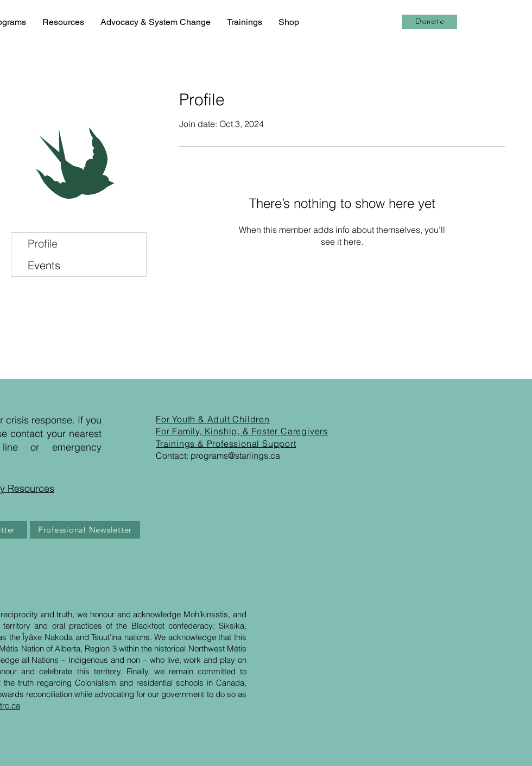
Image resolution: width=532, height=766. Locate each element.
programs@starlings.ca (235, 455)
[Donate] (429, 22)
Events (44, 265)
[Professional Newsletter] (85, 530)
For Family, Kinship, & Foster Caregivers (242, 431)
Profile (43, 243)
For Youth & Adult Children (213, 419)
